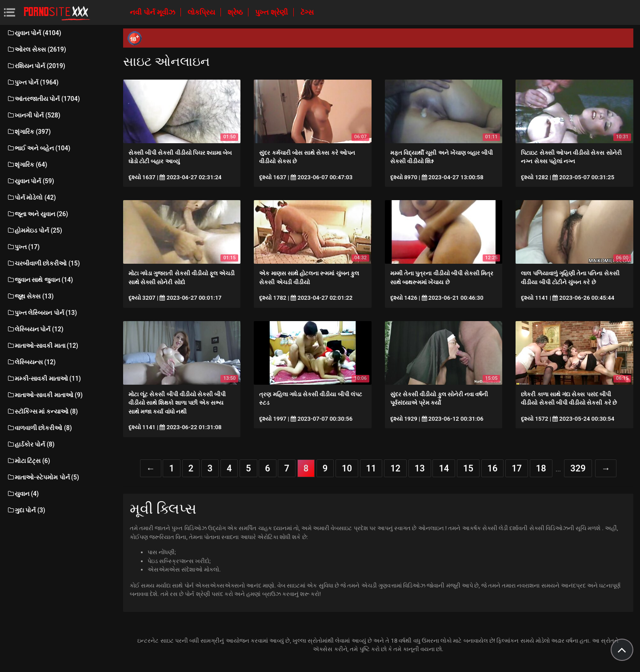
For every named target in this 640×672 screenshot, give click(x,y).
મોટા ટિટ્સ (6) (28, 461)
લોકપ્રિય (202, 12)
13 (420, 468)
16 (493, 468)
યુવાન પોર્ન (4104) (34, 33)
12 (395, 468)
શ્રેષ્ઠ (236, 12)
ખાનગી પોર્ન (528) (34, 115)
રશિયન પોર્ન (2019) (36, 66)
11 (371, 468)
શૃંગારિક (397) (29, 132)
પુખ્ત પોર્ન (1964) (33, 82)
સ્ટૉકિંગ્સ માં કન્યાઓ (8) (42, 411)
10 (347, 468)
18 (541, 468)
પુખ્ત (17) (23, 247)
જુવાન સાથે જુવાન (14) (40, 280)
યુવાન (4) (23, 494)
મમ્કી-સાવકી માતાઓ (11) (44, 378)
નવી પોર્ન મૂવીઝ (153, 12)
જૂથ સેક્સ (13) (30, 296)
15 (468, 468)
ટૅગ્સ (307, 12)
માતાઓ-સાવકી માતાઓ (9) (45, 395)
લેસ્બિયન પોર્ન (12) (35, 329)
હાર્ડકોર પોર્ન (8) (31, 444)
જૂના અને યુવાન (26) (37, 214)
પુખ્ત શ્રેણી (272, 12)
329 (578, 468)
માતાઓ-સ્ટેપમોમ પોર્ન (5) (43, 477)
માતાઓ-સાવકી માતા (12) (42, 346)
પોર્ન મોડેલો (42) (31, 197)
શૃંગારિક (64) (27, 165)
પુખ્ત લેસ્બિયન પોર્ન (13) (42, 313)
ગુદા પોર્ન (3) (26, 510)
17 (517, 468)
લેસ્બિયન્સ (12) (31, 362)
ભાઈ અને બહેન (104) (38, 148)
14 (444, 468)
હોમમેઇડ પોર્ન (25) (34, 230)
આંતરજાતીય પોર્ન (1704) (43, 99)
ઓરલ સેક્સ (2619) (36, 49)
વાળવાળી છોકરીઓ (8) (39, 428)
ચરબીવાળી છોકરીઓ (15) (43, 263)
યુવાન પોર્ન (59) (30, 181)
